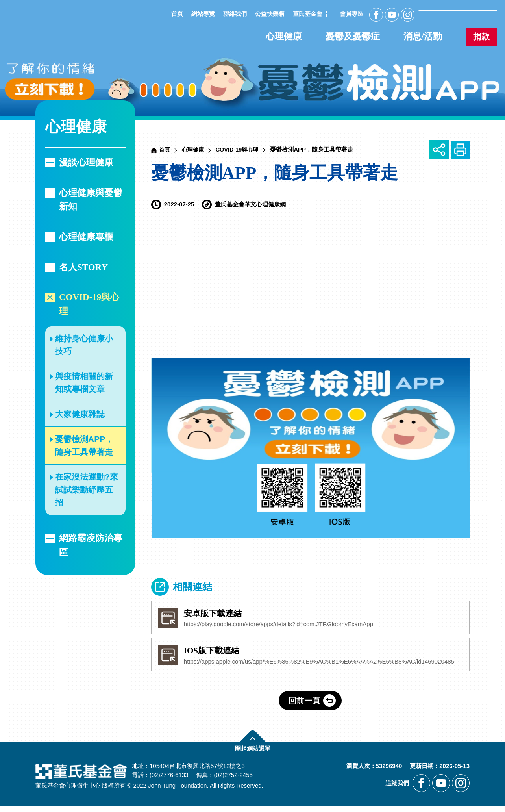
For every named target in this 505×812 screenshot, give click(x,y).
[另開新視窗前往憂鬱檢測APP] (252, 58)
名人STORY (83, 267)
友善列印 (460, 150)
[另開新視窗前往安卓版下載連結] (310, 618)
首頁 (165, 149)
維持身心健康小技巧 (84, 345)
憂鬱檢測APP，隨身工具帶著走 (84, 445)
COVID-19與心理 (89, 304)
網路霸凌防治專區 (91, 545)
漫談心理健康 (86, 162)
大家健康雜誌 (80, 414)
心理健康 (284, 36)
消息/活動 (423, 36)
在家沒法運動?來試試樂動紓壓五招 (87, 489)
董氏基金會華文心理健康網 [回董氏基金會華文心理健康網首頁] (65, 27)
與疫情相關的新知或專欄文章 (84, 383)
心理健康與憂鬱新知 (91, 200)
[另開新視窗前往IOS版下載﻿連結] (310, 658)
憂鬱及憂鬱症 (353, 36)
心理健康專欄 (86, 237)
